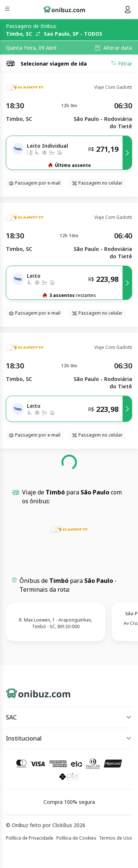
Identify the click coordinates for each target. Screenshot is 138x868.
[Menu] (8, 10)
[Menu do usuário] (128, 10)
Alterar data (118, 48)
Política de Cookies (76, 838)
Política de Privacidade (30, 838)
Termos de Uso (116, 838)
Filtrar (121, 63)
